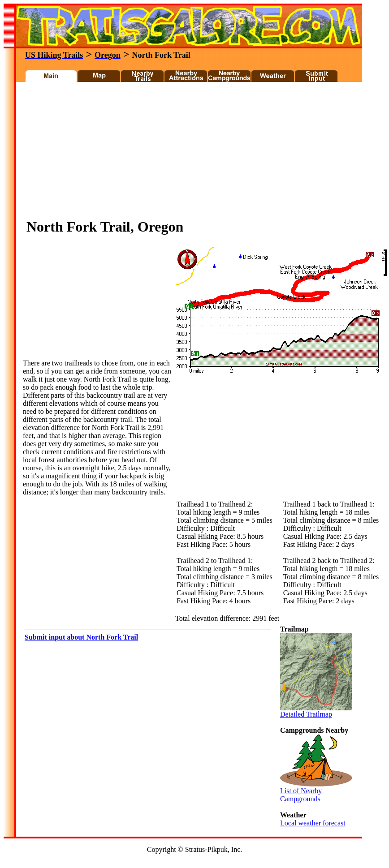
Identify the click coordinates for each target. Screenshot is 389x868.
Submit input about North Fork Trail (81, 637)
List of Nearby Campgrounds (316, 792)
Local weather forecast (313, 823)
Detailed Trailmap (316, 711)
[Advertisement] (126, 153)
